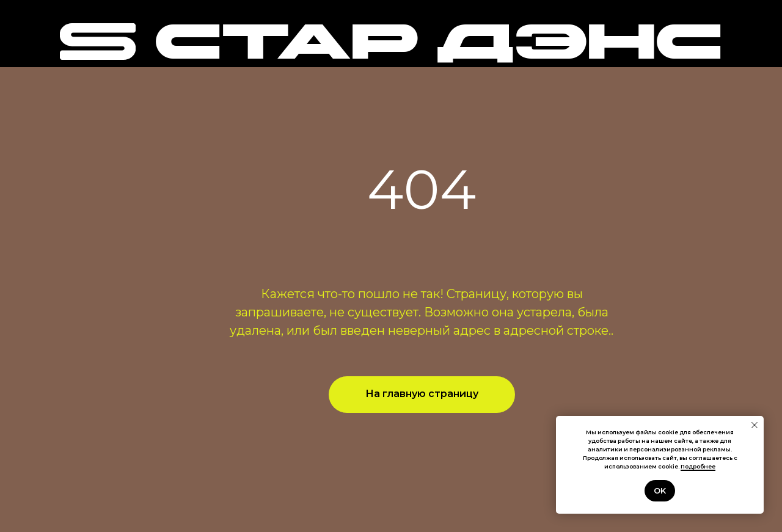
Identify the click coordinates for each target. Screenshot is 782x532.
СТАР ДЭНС (438, 46)
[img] (98, 42)
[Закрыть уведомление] (755, 425)
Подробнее (698, 466)
